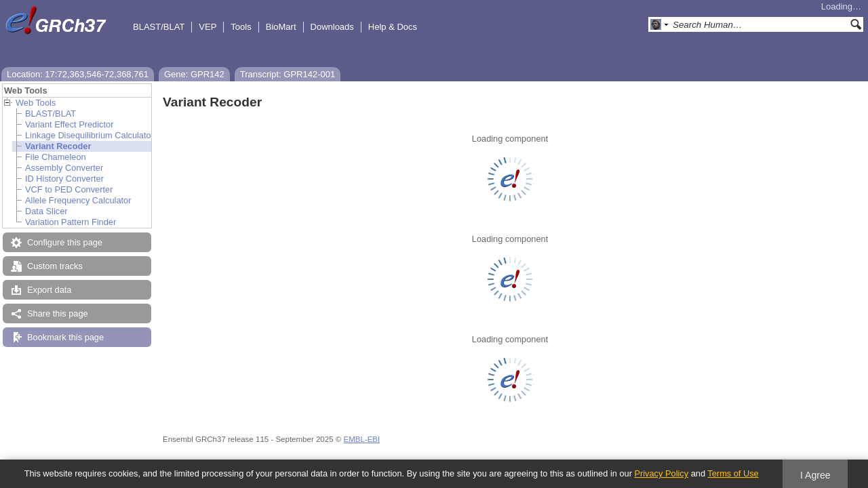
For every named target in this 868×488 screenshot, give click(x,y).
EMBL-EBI (361, 439)
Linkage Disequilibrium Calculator (90, 135)
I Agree (815, 475)
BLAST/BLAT (159, 27)
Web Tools (36, 103)
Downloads (332, 27)
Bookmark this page (65, 337)
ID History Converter (64, 179)
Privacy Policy (661, 473)
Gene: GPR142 (194, 74)
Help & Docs (393, 27)
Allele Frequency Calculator (78, 200)
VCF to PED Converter (69, 189)
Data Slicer (46, 211)
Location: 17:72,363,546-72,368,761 (78, 74)
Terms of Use (733, 473)
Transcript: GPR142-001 (288, 74)
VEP (208, 27)
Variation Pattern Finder (71, 222)
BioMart (281, 27)
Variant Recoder (58, 146)
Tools (241, 27)
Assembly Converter (64, 168)
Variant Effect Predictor (69, 124)
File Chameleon (56, 157)
